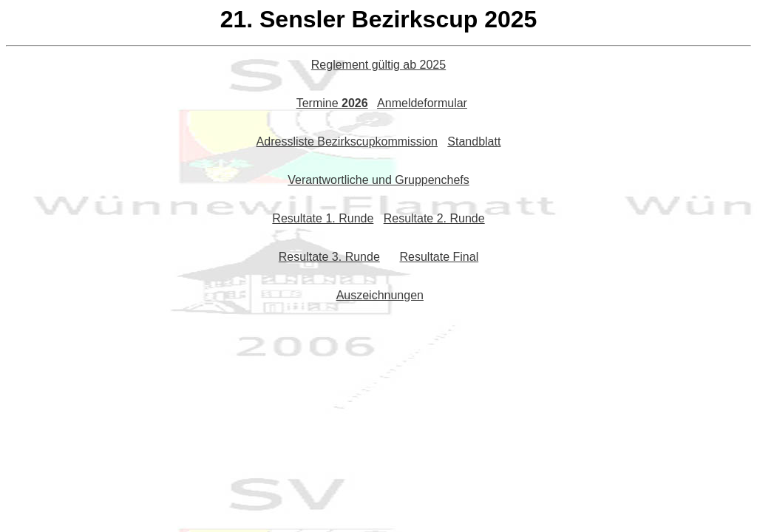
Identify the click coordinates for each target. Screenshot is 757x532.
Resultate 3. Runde (329, 257)
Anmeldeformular (422, 103)
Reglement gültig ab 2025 (378, 65)
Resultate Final (439, 257)
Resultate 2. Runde (434, 218)
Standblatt (474, 141)
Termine (332, 103)
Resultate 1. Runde (323, 218)
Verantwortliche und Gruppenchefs (378, 180)
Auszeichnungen (380, 295)
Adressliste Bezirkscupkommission (347, 141)
